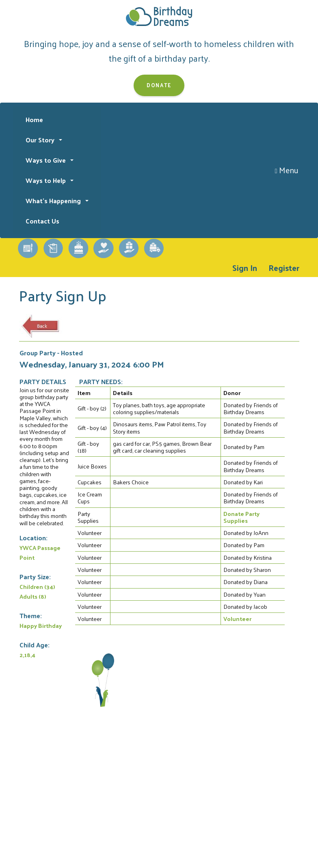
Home (34, 119)
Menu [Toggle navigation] (287, 170)
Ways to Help (47, 180)
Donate (159, 85)
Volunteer (237, 619)
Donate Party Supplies (241, 517)
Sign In (245, 268)
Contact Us (42, 221)
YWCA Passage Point (40, 552)
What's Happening (54, 201)
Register (284, 268)
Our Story (41, 140)
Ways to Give (47, 160)
